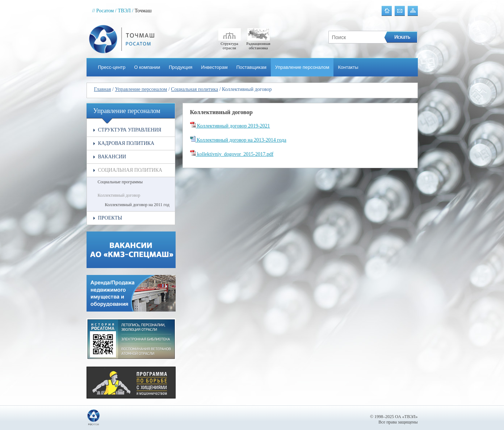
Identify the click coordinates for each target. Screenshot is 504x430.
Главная (103, 89)
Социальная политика (194, 89)
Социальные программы (120, 182)
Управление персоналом (302, 67)
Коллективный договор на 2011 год (137, 205)
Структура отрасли (230, 43)
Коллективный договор (119, 195)
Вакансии (112, 157)
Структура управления (130, 130)
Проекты (110, 218)
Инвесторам (214, 67)
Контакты (348, 67)
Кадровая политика (126, 143)
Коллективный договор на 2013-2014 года (238, 140)
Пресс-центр (112, 67)
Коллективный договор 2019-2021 (230, 126)
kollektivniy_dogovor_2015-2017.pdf (232, 154)
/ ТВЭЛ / (124, 11)
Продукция (180, 67)
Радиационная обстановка (258, 43)
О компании (147, 67)
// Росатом (103, 11)
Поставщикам (251, 67)
